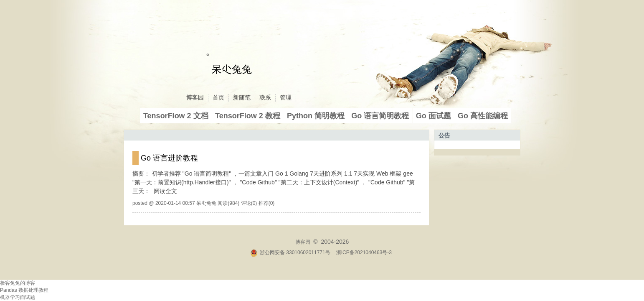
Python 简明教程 (316, 116)
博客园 (195, 97)
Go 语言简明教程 (380, 116)
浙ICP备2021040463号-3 (364, 253)
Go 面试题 (434, 116)
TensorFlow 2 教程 (248, 116)
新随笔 (242, 97)
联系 (265, 97)
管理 (286, 97)
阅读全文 (165, 191)
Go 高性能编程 (483, 116)
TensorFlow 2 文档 (176, 116)
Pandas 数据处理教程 (24, 290)
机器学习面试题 (18, 297)
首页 (218, 97)
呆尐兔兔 (232, 69)
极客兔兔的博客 (18, 283)
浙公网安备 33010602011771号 (290, 253)
